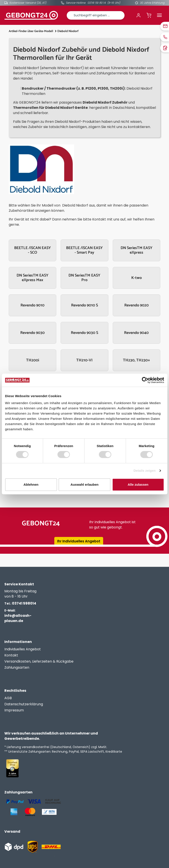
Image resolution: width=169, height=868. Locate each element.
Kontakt (11, 655)
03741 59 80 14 (97, 3)
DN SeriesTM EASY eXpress (137, 250)
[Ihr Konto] (138, 15)
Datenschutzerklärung (24, 704)
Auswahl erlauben (84, 484)
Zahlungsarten (17, 667)
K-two (137, 278)
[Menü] (159, 15)
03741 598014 (20, 603)
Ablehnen (31, 484)
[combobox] (96, 15)
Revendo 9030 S (84, 333)
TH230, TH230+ (137, 360)
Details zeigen (144, 471)
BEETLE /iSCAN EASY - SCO (32, 250)
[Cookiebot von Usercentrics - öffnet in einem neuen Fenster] (145, 380)
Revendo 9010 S (84, 305)
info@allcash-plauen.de (18, 616)
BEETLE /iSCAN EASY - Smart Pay (84, 250)
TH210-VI (84, 360)
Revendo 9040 (136, 333)
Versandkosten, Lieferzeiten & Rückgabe (39, 661)
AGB (8, 698)
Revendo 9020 (137, 305)
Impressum (14, 710)
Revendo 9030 (32, 333)
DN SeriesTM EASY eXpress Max (32, 278)
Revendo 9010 (32, 305)
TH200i (33, 360)
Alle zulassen (138, 484)
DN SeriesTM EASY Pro (84, 278)
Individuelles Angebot (23, 649)
